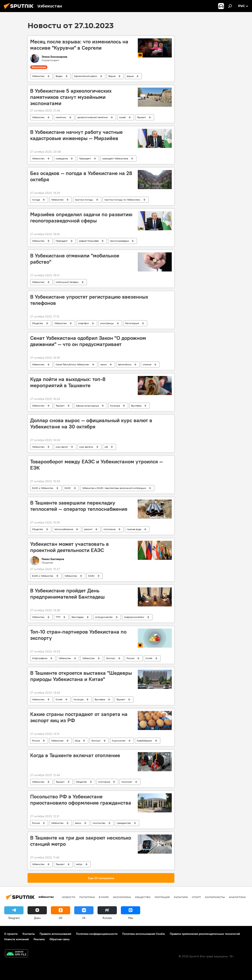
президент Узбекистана (115, 158)
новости (68, 897)
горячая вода (134, 529)
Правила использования (55, 934)
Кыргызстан (119, 741)
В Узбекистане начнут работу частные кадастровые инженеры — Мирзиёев (76, 135)
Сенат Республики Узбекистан (72, 364)
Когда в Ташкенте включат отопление (75, 755)
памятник (61, 117)
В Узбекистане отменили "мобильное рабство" (75, 259)
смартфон (83, 323)
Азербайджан (144, 741)
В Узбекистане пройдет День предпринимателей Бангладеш (67, 594)
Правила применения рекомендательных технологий (205, 934)
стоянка (147, 364)
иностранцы (107, 323)
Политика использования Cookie (144, 934)
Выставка (136, 406)
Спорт (196, 897)
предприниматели (134, 617)
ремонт (88, 529)
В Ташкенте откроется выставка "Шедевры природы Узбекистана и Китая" (81, 676)
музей (122, 117)
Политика (87, 897)
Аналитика (237, 897)
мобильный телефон (67, 282)
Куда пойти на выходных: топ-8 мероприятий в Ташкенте (68, 382)
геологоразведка (119, 241)
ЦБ (106, 447)
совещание (62, 158)
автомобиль (125, 364)
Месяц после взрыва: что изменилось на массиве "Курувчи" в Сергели (79, 45)
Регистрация (132, 323)
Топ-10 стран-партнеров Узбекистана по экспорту (78, 635)
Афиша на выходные (87, 406)
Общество (38, 323)
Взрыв (112, 76)
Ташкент (141, 117)
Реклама (39, 939)
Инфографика (40, 658)
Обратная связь (60, 939)
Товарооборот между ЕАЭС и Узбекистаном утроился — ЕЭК (97, 465)
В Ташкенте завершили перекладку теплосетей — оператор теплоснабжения (79, 506)
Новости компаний (16, 939)
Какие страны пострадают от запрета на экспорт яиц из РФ (79, 717)
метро (79, 864)
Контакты (29, 934)
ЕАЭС (68, 488)
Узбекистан (38, 76)
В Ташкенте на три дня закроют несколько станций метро (81, 841)
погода (36, 200)
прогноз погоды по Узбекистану (122, 200)
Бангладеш (78, 617)
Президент (85, 158)
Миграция (162, 897)
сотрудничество (104, 617)
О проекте (11, 934)
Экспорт (111, 658)
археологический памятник (93, 117)
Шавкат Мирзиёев (89, 241)
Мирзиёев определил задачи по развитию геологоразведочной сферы (81, 218)
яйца (77, 741)
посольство (99, 823)
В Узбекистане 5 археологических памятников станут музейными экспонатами (71, 97)
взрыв (130, 76)
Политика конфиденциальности (97, 934)
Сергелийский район (85, 76)
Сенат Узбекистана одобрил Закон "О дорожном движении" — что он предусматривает (88, 341)
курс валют (62, 447)
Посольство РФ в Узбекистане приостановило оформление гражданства (81, 800)
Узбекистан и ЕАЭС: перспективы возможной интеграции (114, 488)
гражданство (124, 823)
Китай (149, 658)
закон (104, 364)
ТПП (58, 617)
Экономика (122, 897)
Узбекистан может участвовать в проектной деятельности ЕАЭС (69, 547)
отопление (110, 529)
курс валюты (86, 447)
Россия (130, 658)
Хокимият (127, 782)
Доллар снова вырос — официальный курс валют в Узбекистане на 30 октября (91, 423)
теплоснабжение (64, 529)
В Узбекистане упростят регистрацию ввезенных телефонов (89, 300)
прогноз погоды (84, 200)
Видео (59, 76)
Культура (115, 406)
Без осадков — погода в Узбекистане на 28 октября (81, 176)
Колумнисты (215, 897)
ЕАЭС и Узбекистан (43, 488)
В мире (104, 897)
